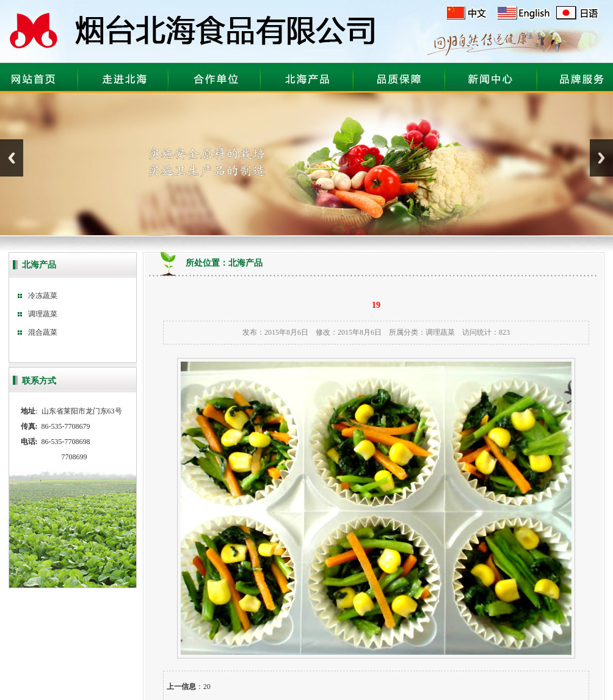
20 (207, 687)
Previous (12, 158)
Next (601, 158)
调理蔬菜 (440, 332)
